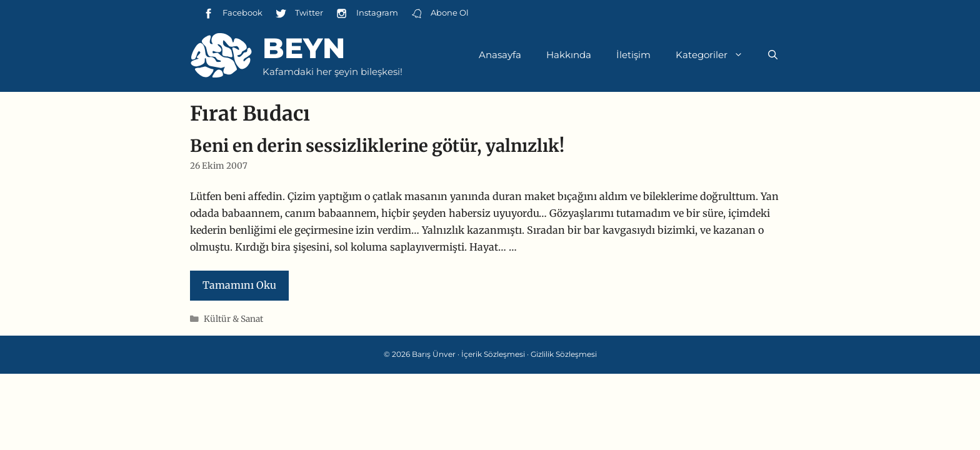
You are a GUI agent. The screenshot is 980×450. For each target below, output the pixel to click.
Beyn (304, 48)
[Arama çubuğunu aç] (773, 55)
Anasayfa (500, 55)
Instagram (367, 13)
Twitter (299, 13)
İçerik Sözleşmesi (493, 354)
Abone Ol (440, 13)
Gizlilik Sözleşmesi (564, 354)
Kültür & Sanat (233, 319)
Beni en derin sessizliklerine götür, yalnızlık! (377, 146)
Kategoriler (716, 55)
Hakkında (569, 55)
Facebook (232, 13)
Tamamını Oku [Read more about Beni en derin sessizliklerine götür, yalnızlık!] (239, 285)
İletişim (633, 55)
